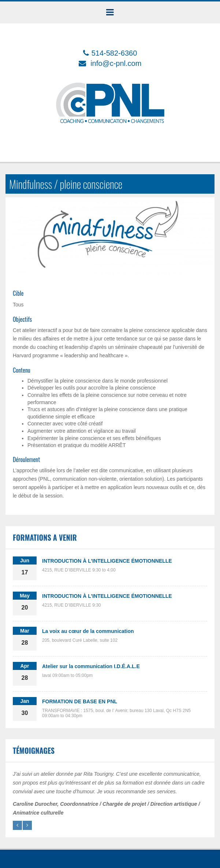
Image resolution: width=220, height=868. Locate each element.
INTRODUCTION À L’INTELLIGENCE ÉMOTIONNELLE (107, 561)
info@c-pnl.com (116, 63)
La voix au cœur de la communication (88, 631)
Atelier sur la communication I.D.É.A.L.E (91, 666)
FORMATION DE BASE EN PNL (80, 701)
